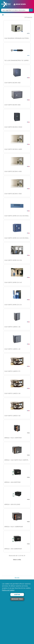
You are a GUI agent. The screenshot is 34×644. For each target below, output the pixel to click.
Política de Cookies (8, 590)
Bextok (17, 578)
